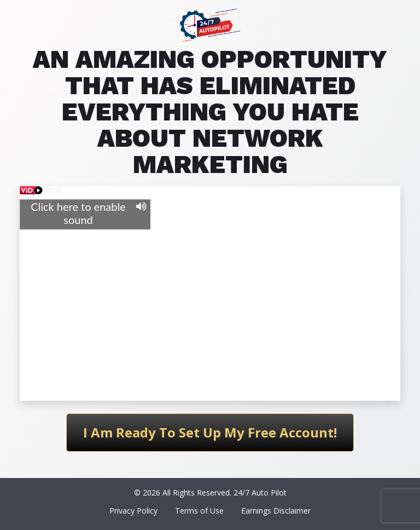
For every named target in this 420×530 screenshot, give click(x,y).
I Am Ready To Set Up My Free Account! (210, 432)
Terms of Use (199, 511)
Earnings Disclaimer (276, 511)
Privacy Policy (133, 511)
